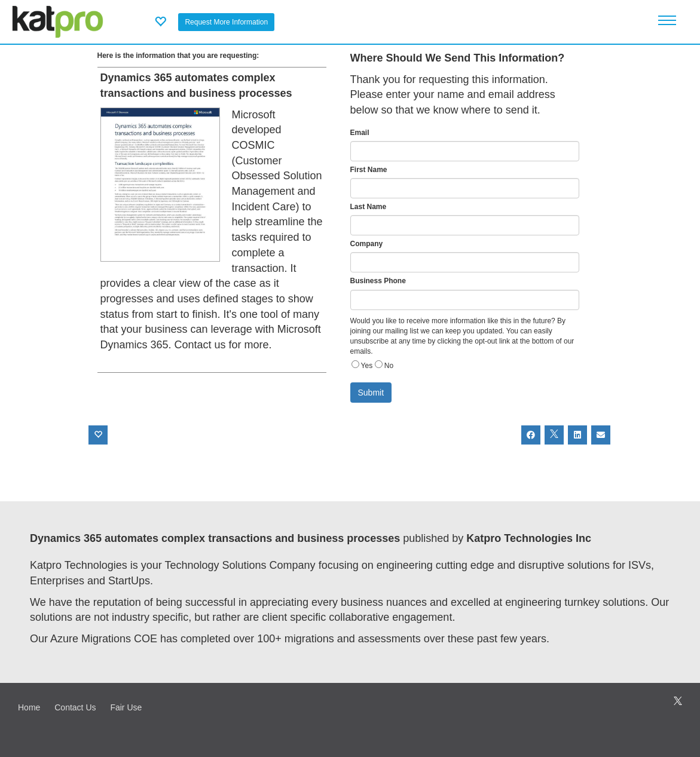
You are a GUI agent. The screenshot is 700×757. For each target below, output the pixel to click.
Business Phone (378, 281)
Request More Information (226, 22)
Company (367, 244)
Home (29, 707)
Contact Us (75, 707)
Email (360, 133)
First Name (369, 170)
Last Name (369, 207)
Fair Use (126, 707)
